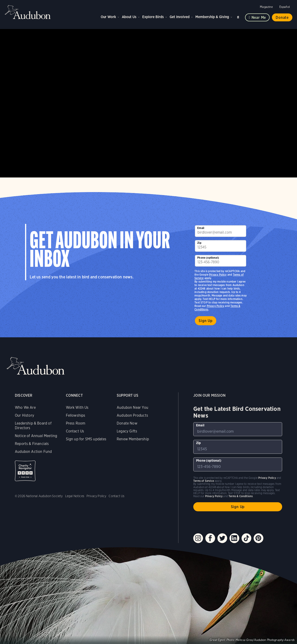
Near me (259, 18)
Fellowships (76, 415)
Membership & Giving (212, 17)
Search (239, 16)
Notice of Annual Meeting (36, 436)
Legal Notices (75, 496)
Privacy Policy (216, 306)
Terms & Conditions (241, 496)
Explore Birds (153, 17)
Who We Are (25, 407)
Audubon (28, 12)
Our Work (108, 17)
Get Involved (180, 17)
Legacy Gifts (127, 431)
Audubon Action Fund (33, 452)
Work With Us (77, 407)
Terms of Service (204, 481)
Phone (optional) (208, 258)
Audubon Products (132, 415)
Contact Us (75, 431)
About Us (129, 17)
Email (201, 228)
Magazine (266, 7)
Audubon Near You (132, 407)
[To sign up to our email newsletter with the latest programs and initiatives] (221, 231)
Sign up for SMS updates (86, 439)
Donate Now (127, 423)
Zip (199, 243)
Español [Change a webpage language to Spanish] (285, 7)
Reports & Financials (32, 444)
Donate (282, 18)
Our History (24, 415)
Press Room (76, 423)
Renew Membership (133, 439)
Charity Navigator (25, 471)
